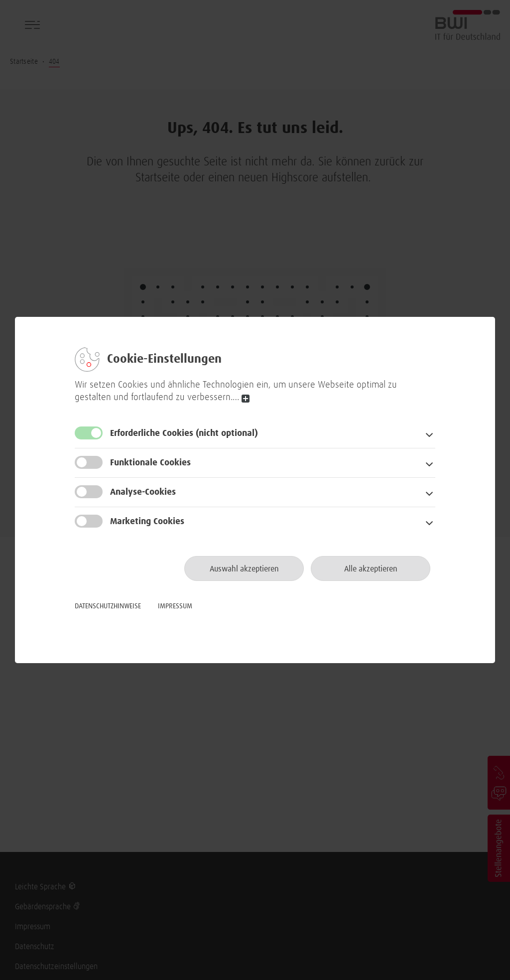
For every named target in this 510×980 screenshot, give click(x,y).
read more (246, 399)
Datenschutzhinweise (108, 606)
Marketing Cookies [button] (147, 522)
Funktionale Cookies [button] (150, 463)
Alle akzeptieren (371, 569)
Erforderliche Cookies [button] (184, 433)
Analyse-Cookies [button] (143, 492)
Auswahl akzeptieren (244, 569)
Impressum (175, 606)
